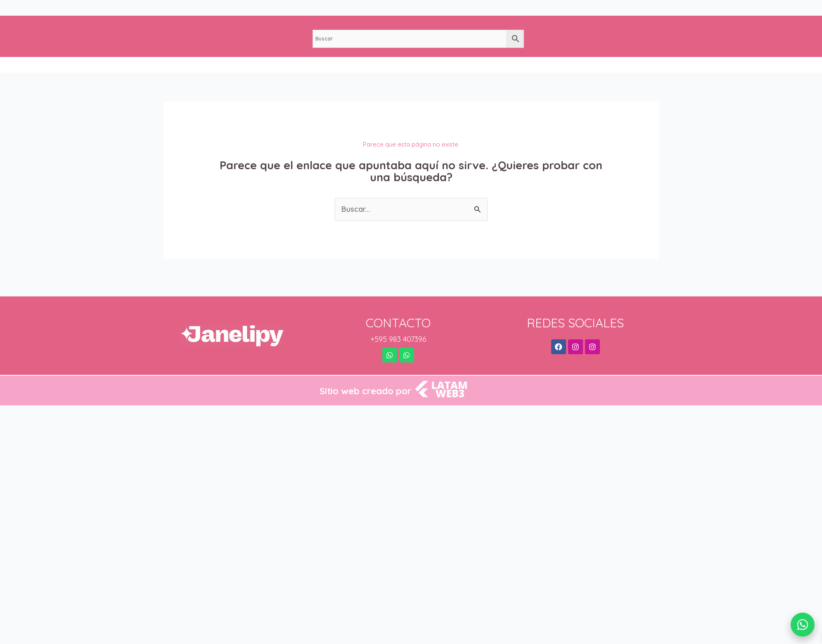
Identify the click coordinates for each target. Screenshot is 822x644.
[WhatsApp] (803, 625)
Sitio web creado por (365, 391)
